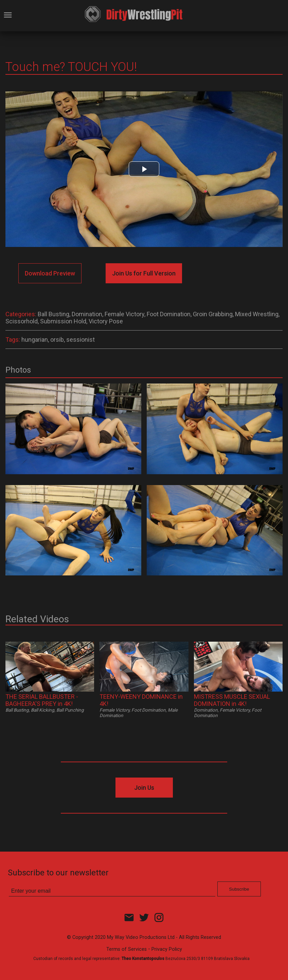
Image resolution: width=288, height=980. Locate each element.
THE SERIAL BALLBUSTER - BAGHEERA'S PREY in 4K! (42, 700)
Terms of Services (127, 949)
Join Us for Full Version (144, 273)
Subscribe (239, 889)
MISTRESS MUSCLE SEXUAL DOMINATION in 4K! (232, 700)
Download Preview (50, 273)
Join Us (144, 788)
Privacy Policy (167, 949)
